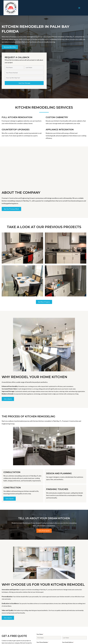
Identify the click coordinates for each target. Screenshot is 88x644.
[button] (79, 8)
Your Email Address (68, 642)
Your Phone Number (43, 642)
